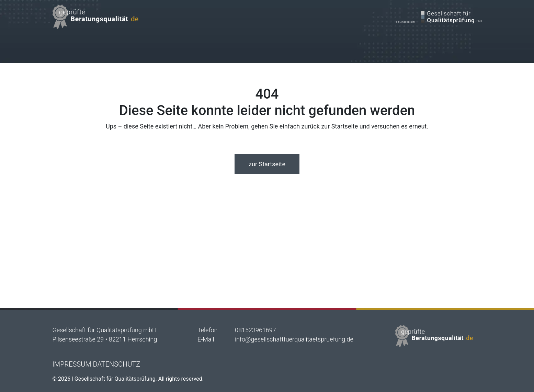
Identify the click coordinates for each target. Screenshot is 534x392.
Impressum (72, 364)
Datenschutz (117, 364)
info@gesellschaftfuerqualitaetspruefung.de (294, 339)
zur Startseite (267, 164)
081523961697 (255, 330)
